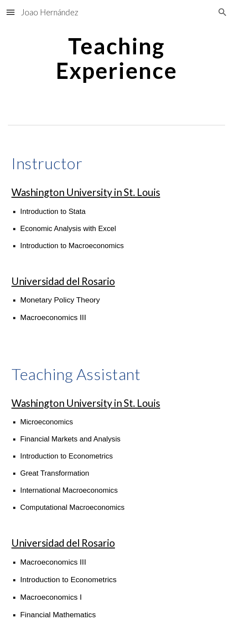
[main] (117, 58)
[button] (11, 12)
